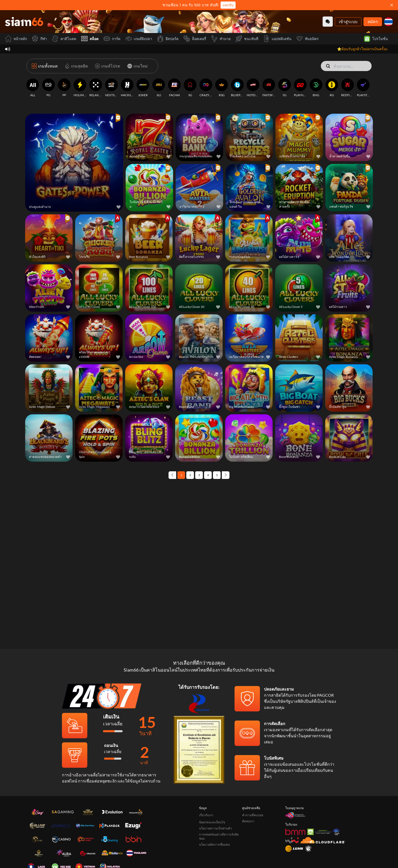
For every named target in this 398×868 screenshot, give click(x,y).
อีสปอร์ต (168, 39)
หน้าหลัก (16, 39)
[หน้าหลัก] (24, 22)
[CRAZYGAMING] (206, 88)
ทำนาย (221, 39)
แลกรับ (228, 5)
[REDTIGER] (347, 88)
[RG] (332, 88)
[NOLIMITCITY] (80, 88)
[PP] (64, 88)
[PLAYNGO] (300, 88)
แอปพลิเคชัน (277, 39)
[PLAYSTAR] (363, 88)
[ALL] (33, 88)
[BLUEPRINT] (237, 88)
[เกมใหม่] (136, 66)
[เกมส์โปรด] (106, 66)
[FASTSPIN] (269, 88)
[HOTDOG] (253, 88)
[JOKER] (143, 88)
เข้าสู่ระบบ (348, 21)
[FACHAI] (174, 88)
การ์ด (112, 39)
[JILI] (159, 88)
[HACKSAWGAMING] (127, 88)
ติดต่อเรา (248, 821)
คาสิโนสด (64, 39)
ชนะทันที (247, 39)
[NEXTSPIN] (111, 88)
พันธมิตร (308, 39)
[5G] (285, 88)
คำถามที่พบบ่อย (253, 815)
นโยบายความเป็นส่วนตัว (215, 828)
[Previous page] (172, 475)
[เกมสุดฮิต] (75, 66)
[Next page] (226, 475)
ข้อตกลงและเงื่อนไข (212, 822)
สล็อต (90, 39)
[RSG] (222, 88)
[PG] (48, 88)
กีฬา (39, 39)
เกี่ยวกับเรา (206, 815)
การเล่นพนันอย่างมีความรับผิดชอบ (219, 836)
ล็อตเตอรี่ (195, 39)
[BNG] (316, 88)
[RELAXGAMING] (96, 88)
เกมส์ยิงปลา (139, 39)
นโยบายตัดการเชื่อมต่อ (214, 845)
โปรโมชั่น (376, 39)
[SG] (190, 88)
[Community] (328, 22)
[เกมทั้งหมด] (45, 66)
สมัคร (373, 21)
